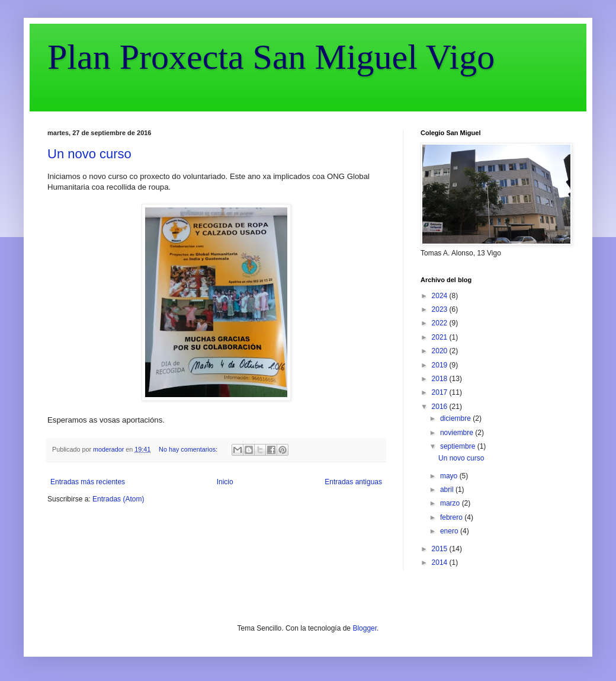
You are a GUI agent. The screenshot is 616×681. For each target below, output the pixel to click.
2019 (441, 365)
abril (448, 490)
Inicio (225, 482)
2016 (441, 407)
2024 (441, 296)
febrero (452, 517)
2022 (441, 323)
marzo (451, 503)
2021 (441, 337)
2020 (441, 351)
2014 (441, 562)
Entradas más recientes (88, 482)
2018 (441, 379)
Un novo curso (89, 154)
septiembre (459, 446)
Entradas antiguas (353, 482)
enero (450, 531)
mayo (450, 476)
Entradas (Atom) (118, 499)
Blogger (365, 628)
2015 (441, 549)
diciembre (456, 418)
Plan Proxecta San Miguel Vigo (271, 57)
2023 (441, 309)
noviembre (458, 433)
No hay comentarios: (189, 449)
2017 (441, 392)
